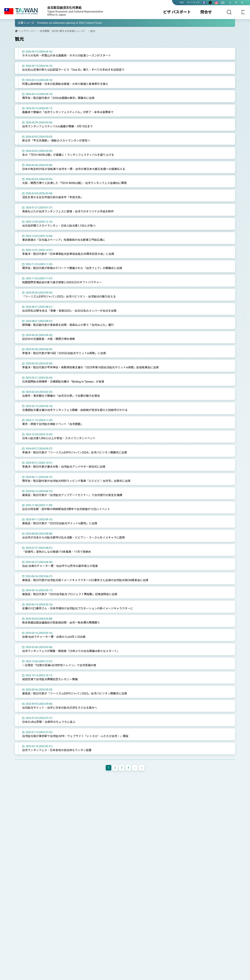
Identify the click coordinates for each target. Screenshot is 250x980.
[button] (20, 23)
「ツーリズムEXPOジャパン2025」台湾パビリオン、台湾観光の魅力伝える (69, 297)
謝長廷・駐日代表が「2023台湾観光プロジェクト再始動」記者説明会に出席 (70, 594)
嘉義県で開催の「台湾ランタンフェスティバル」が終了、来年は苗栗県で (68, 112)
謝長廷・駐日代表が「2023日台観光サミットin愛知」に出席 (60, 523)
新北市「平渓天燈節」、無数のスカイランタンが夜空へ (56, 141)
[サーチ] (229, 12)
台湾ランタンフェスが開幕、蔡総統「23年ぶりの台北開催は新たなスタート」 (71, 651)
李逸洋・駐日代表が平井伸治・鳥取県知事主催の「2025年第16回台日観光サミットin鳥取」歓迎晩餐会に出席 (90, 367)
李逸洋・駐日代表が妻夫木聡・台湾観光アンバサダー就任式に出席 (64, 467)
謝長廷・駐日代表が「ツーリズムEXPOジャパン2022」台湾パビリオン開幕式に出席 (74, 694)
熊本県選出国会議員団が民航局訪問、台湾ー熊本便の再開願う (61, 623)
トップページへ (27, 31)
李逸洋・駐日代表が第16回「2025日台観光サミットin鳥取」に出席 (64, 353)
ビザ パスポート (177, 12)
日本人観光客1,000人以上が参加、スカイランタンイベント (59, 438)
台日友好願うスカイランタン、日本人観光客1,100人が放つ (59, 226)
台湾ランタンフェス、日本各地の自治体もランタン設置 (57, 750)
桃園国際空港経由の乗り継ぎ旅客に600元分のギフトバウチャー (62, 282)
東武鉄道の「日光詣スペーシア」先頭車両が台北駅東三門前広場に (64, 240)
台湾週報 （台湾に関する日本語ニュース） (63, 31)
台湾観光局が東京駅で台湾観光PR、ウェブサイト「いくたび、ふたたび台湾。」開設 (75, 736)
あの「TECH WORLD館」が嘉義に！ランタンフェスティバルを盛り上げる (68, 155)
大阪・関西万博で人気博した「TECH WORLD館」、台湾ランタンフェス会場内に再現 (74, 183)
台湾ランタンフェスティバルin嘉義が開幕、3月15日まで (57, 126)
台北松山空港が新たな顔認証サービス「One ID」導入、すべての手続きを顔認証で (73, 70)
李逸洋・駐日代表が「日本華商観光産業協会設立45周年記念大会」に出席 (68, 254)
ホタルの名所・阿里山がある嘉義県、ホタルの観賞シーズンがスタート (66, 56)
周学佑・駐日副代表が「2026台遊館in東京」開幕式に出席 (58, 98)
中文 (182, 3)
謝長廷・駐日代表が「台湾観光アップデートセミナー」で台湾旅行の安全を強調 (72, 495)
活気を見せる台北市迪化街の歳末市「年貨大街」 (53, 197)
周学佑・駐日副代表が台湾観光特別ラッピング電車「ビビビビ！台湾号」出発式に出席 (76, 481)
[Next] (135, 768)
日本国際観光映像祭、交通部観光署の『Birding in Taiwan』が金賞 (63, 382)
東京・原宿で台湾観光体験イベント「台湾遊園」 (53, 424)
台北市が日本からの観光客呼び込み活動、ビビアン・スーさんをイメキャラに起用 (73, 538)
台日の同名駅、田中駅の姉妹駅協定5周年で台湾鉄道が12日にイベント (66, 509)
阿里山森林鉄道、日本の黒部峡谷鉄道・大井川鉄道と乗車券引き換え (65, 84)
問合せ (206, 12)
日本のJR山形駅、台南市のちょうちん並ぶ (49, 722)
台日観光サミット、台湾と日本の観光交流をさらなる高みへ (60, 708)
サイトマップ (193, 3)
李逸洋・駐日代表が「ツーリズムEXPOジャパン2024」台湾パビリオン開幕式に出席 (74, 452)
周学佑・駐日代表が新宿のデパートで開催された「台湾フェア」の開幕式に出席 (72, 268)
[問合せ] (223, 3)
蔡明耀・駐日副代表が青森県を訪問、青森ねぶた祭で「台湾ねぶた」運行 (68, 325)
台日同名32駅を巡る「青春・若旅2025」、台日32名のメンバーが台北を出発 (69, 311)
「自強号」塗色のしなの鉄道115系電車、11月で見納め (57, 552)
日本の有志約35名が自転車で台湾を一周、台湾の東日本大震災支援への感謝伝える (74, 169)
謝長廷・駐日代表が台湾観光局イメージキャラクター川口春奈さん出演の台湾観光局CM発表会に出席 (85, 580)
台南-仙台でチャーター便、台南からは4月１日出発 (54, 637)
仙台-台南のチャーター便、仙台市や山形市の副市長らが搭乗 (60, 566)
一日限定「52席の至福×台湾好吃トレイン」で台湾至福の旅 (59, 665)
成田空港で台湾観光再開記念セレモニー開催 (50, 679)
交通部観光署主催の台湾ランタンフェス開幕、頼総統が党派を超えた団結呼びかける (75, 410)
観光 (93, 31)
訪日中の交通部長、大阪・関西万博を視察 (48, 339)
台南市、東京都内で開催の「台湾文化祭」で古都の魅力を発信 (61, 396)
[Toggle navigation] (243, 12)
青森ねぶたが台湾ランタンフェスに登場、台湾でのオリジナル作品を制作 (68, 211)
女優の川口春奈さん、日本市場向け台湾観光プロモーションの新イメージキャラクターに (78, 608)
